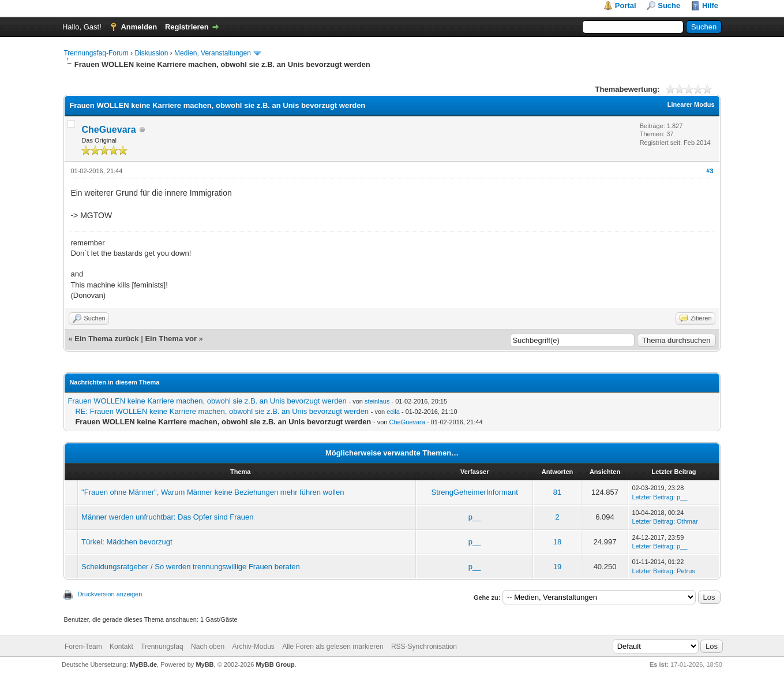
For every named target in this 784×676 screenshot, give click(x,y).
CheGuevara (108, 130)
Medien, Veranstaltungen (213, 53)
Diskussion (151, 53)
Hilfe (710, 5)
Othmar (687, 521)
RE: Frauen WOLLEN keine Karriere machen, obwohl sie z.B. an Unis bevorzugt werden (222, 411)
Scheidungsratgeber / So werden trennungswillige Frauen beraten (191, 567)
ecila (393, 412)
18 (557, 542)
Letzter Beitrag (652, 497)
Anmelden (139, 27)
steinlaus (377, 401)
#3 (710, 171)
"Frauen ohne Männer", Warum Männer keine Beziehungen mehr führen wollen (213, 492)
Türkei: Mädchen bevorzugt (127, 542)
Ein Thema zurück (106, 339)
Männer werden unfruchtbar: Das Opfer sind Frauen (167, 517)
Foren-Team (83, 647)
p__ (682, 497)
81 (557, 492)
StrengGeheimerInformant (475, 492)
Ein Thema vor (171, 339)
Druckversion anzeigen (110, 594)
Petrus (686, 571)
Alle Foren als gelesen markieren (333, 647)
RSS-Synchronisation (424, 647)
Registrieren (187, 27)
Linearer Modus (691, 104)
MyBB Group (275, 664)
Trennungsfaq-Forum (96, 53)
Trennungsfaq (162, 647)
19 (557, 567)
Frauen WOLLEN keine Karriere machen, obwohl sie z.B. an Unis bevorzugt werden (207, 401)
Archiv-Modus (253, 647)
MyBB (205, 664)
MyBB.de (143, 664)
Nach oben (208, 647)
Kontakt (121, 647)
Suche (669, 5)
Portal (626, 5)
